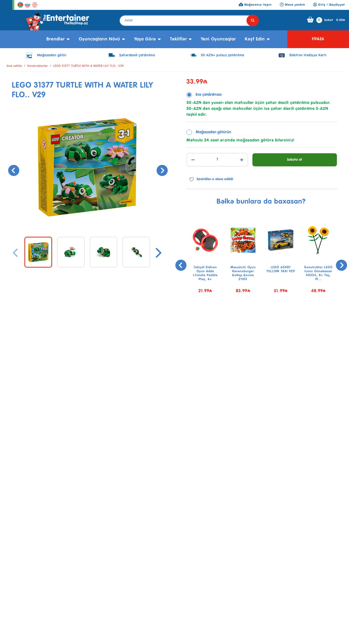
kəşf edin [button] (255, 39)
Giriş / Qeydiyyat (329, 5)
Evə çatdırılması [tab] (209, 95)
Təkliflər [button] (178, 39)
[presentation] (13, 170)
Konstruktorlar (38, 66)
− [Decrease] (193, 160)
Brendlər (56, 39)
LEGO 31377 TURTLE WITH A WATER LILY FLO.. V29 (89, 66)
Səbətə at (295, 160)
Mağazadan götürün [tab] (213, 132)
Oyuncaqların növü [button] (100, 39)
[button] (258, 315)
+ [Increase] (242, 160)
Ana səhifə (14, 66)
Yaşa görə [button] (145, 39)
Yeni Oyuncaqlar (218, 39)
